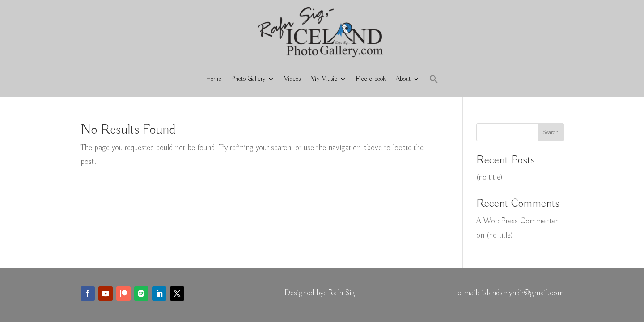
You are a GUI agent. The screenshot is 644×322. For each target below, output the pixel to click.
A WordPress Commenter (517, 221)
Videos (292, 79)
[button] (434, 79)
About (403, 79)
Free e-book (371, 79)
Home (214, 79)
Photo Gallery (248, 79)
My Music (324, 79)
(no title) (489, 177)
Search (551, 132)
